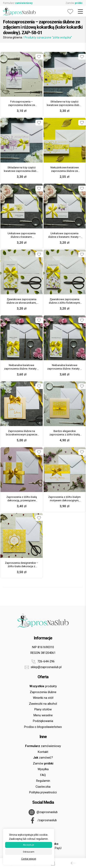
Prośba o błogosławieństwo (43, 727)
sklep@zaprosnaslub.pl (43, 667)
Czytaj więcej (29, 859)
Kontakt (43, 752)
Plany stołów (43, 709)
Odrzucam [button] (29, 852)
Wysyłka (43, 769)
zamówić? (43, 758)
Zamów (74, 3)
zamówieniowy (43, 746)
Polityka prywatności (43, 792)
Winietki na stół (43, 698)
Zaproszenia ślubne (43, 692)
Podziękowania (43, 721)
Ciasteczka (43, 787)
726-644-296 (43, 661)
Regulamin (43, 781)
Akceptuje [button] (29, 845)
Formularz (18, 3)
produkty (43, 686)
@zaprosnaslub (43, 812)
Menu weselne (43, 715)
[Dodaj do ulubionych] (39, 57)
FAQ (43, 775)
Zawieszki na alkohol (43, 704)
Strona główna (13, 37)
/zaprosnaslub (43, 820)
